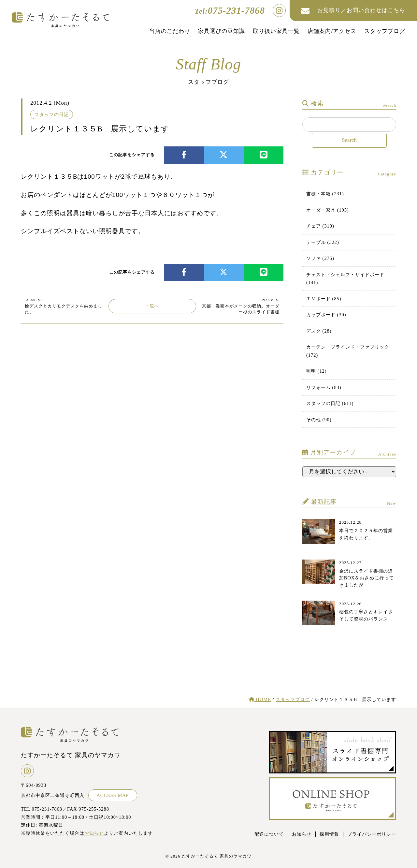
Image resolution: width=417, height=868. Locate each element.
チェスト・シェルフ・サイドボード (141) (345, 278)
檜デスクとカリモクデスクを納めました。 (64, 306)
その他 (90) (319, 420)
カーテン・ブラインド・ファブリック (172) (348, 351)
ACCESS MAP (113, 795)
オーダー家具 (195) (328, 210)
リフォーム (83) (324, 387)
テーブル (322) (323, 242)
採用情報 (329, 834)
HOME (260, 699)
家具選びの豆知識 (222, 31)
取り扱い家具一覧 (276, 31)
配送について (269, 834)
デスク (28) (319, 331)
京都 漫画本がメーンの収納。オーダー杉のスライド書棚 (241, 306)
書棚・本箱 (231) (325, 194)
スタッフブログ (385, 31)
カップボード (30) (326, 315)
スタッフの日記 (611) (330, 403)
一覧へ (152, 306)
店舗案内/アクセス (332, 31)
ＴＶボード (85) (324, 299)
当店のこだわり (170, 31)
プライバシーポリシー (372, 834)
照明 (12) (316, 371)
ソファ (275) (320, 258)
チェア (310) (320, 226)
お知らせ (94, 833)
